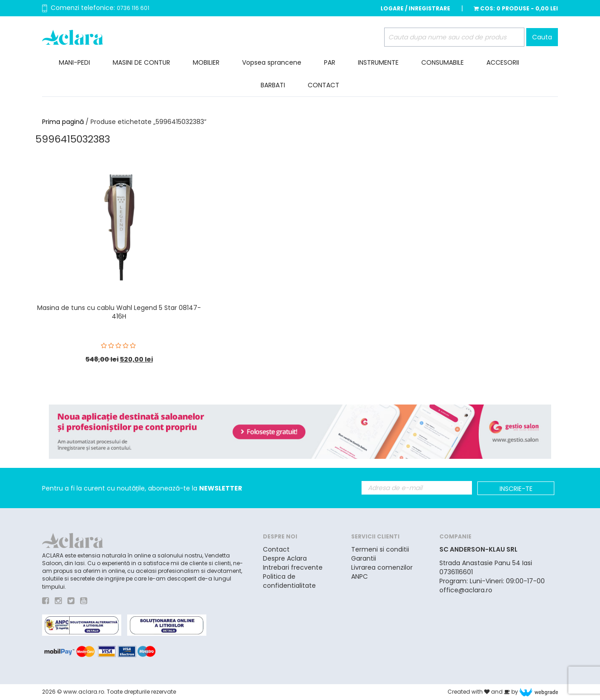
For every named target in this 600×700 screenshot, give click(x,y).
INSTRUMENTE (378, 62)
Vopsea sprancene (272, 62)
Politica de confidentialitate (289, 581)
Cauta (542, 37)
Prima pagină (63, 122)
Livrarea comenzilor (382, 567)
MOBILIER (206, 62)
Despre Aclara (285, 558)
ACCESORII (503, 62)
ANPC (360, 576)
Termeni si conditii (380, 549)
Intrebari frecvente (293, 567)
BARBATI (273, 85)
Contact (276, 549)
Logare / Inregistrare (415, 8)
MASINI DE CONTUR (141, 62)
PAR (330, 62)
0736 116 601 (133, 8)
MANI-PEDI (74, 62)
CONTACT (324, 85)
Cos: (516, 8)
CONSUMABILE (443, 62)
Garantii (364, 558)
